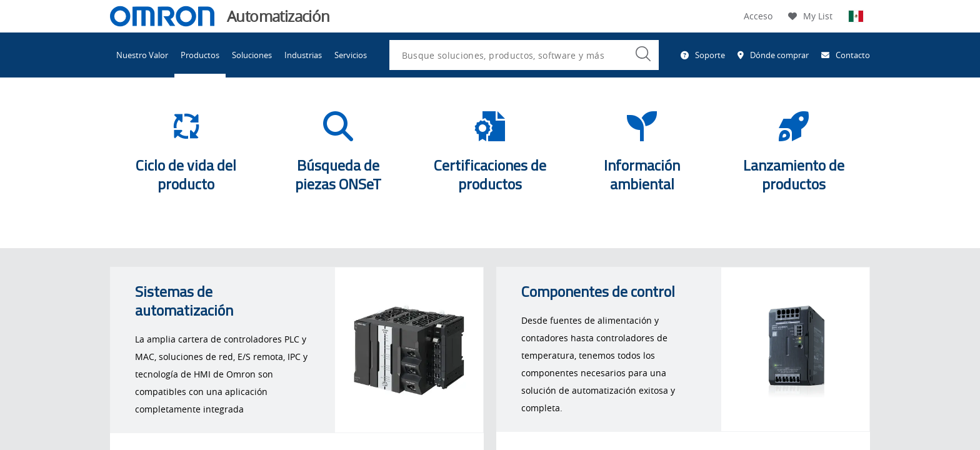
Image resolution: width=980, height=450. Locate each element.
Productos (200, 55)
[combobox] (524, 55)
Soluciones (252, 55)
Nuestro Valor (142, 55)
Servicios (351, 55)
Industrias (303, 55)
